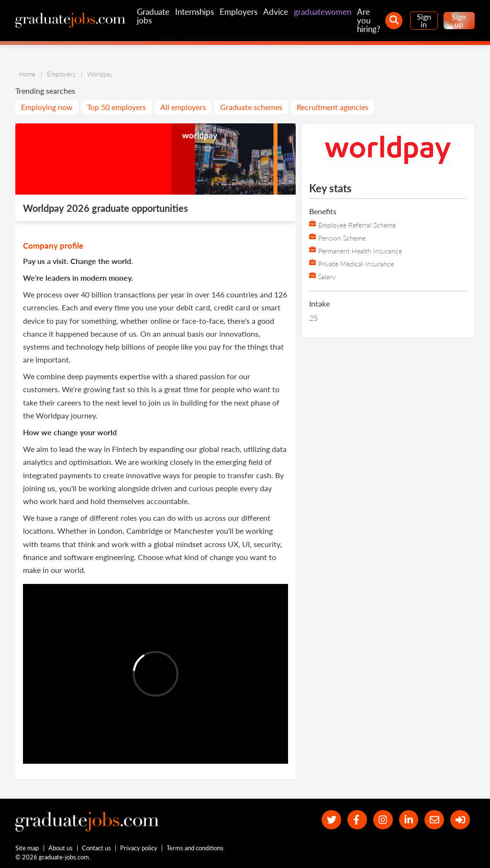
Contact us (96, 848)
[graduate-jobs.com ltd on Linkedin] (409, 820)
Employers (239, 12)
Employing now (47, 107)
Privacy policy (139, 848)
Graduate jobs (153, 16)
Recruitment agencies (333, 107)
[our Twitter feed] (331, 820)
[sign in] (460, 820)
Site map (27, 848)
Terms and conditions (195, 848)
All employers (183, 107)
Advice (276, 12)
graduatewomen (323, 12)
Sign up (459, 20)
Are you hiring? (369, 20)
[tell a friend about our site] (434, 820)
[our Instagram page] (383, 820)
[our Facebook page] (357, 820)
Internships (195, 12)
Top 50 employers (117, 107)
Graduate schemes (251, 107)
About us (61, 848)
